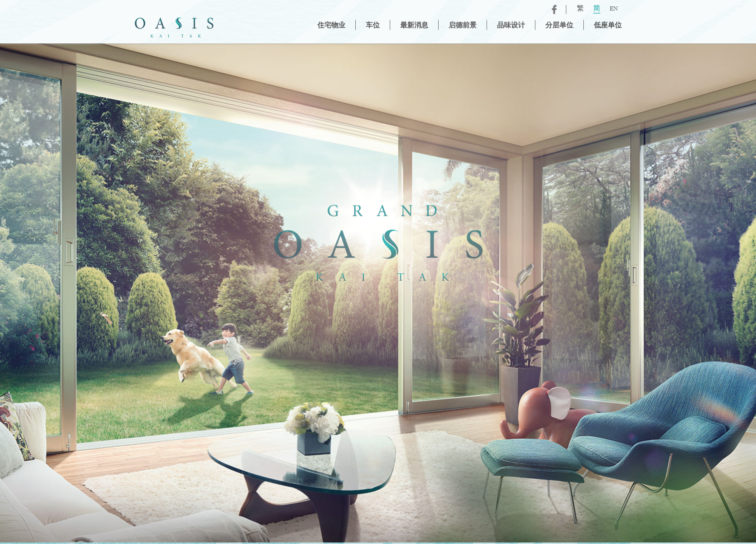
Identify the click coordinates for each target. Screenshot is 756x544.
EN (614, 9)
